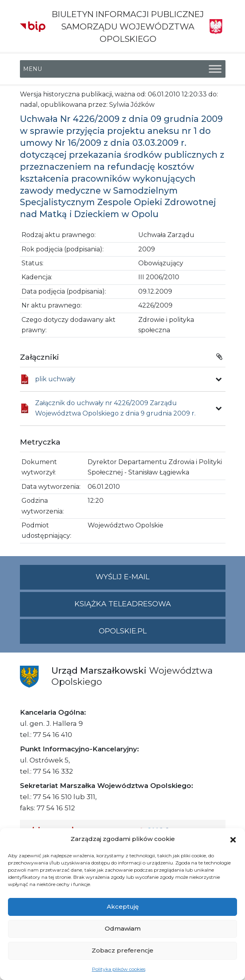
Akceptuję (123, 906)
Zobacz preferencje (122, 950)
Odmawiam (123, 928)
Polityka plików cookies (119, 969)
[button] (233, 839)
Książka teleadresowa (123, 604)
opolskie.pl (123, 631)
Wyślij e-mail (161, 580)
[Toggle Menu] (215, 69)
